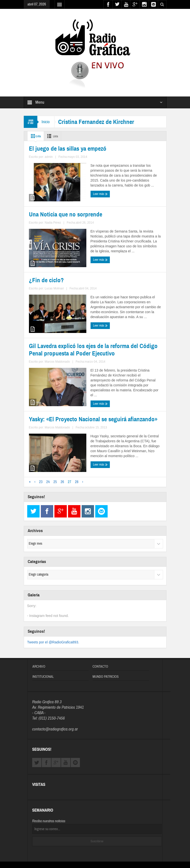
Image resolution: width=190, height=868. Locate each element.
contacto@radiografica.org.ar (55, 697)
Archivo (39, 635)
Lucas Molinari (61, 315)
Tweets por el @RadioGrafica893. (53, 610)
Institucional (43, 645)
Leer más (37, 229)
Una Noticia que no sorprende (127, 193)
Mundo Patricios (106, 645)
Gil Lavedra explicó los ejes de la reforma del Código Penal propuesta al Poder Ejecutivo (129, 295)
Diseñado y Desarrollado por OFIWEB (95, 838)
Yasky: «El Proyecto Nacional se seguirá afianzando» (58, 399)
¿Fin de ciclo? (41, 289)
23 (41, 450)
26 (62, 450)
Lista (56, 136)
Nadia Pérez (131, 220)
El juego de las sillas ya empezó (57, 193)
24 (48, 450)
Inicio (46, 122)
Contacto (100, 635)
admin (57, 220)
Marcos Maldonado (138, 327)
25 (55, 450)
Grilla (36, 136)
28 (77, 450)
